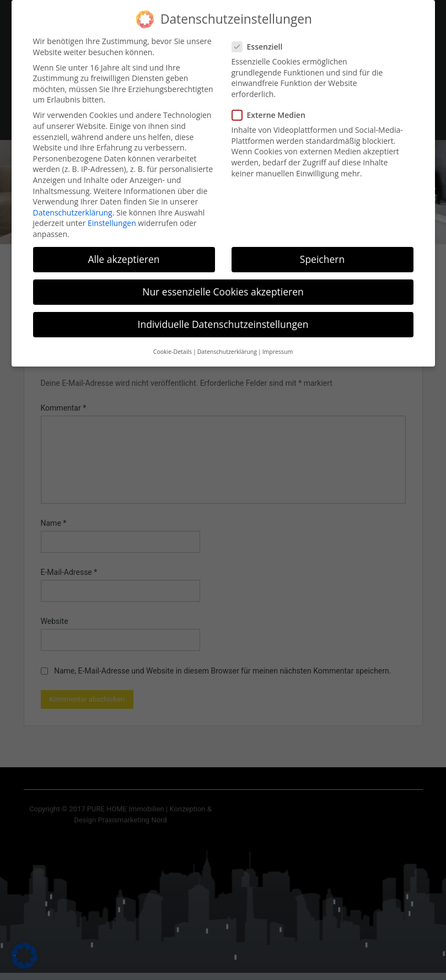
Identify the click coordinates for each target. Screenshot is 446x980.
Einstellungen (112, 214)
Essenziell (261, 38)
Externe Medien (272, 106)
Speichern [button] (322, 250)
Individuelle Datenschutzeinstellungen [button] (223, 315)
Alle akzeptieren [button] (123, 250)
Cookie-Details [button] (173, 343)
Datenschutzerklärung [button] (227, 343)
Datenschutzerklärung (73, 203)
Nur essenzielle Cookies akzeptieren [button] (223, 283)
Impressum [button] (278, 343)
